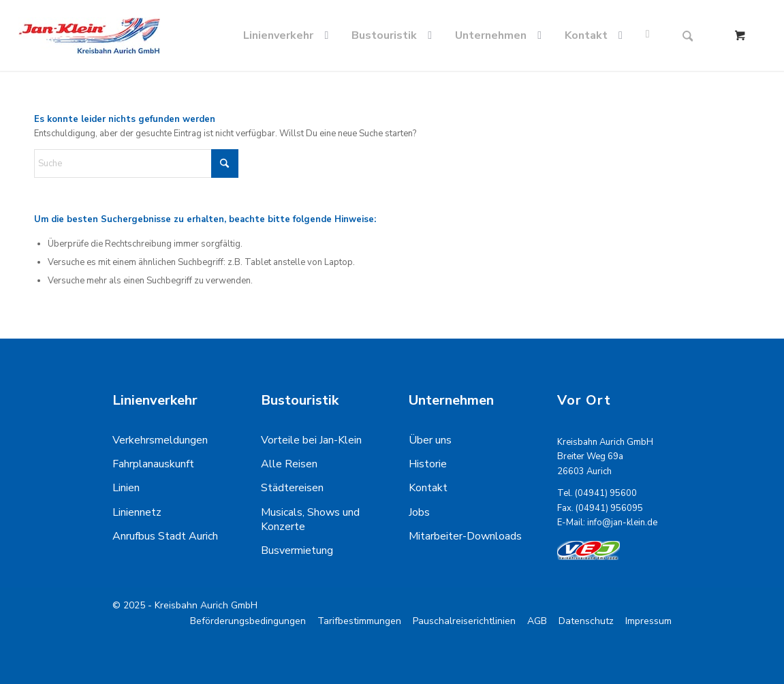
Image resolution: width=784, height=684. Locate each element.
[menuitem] (288, 35)
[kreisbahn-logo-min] (89, 35)
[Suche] (688, 35)
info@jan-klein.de (622, 523)
